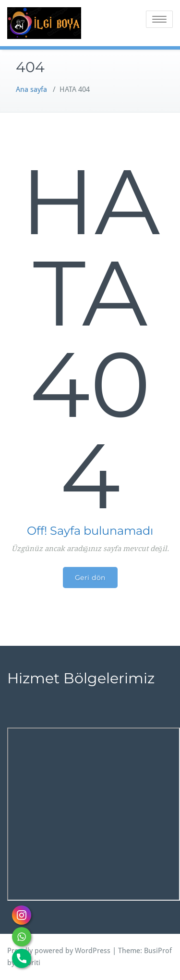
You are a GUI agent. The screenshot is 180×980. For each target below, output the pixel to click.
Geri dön (90, 578)
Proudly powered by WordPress (59, 951)
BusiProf (158, 951)
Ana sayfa (31, 89)
